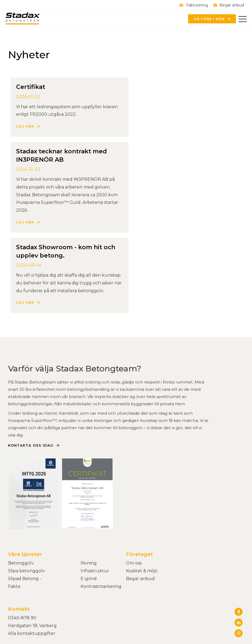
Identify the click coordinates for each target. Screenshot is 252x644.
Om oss (134, 506)
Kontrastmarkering (101, 530)
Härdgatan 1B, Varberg (32, 569)
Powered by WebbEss (218, 608)
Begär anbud (229, 5)
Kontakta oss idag (31, 389)
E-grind (89, 522)
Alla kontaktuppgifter (32, 577)
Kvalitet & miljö (142, 514)
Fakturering (193, 5)
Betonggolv (21, 506)
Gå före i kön (209, 19)
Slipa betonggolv (26, 514)
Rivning (89, 506)
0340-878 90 (22, 561)
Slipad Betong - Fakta (25, 526)
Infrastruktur (95, 514)
